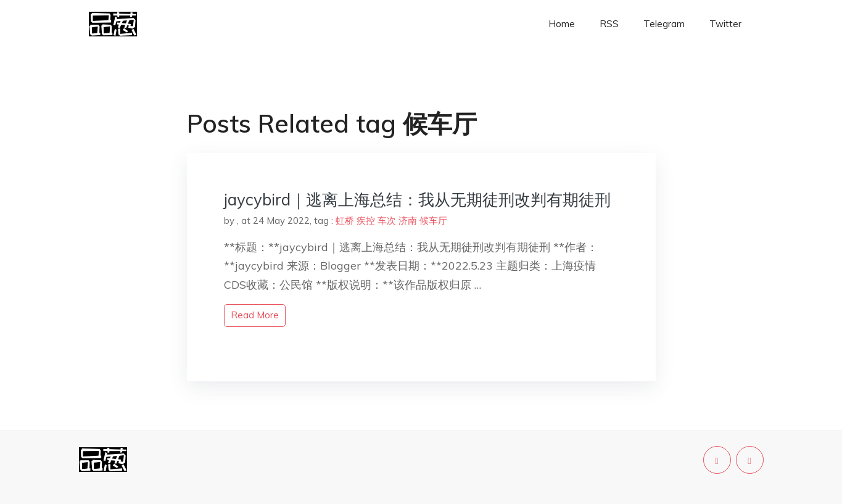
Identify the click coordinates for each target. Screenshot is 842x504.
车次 (387, 221)
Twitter (725, 24)
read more (255, 315)
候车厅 (433, 221)
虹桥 (345, 221)
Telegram (664, 24)
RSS (609, 24)
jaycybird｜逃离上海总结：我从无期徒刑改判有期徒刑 (417, 200)
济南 (408, 221)
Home (562, 24)
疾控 (366, 221)
